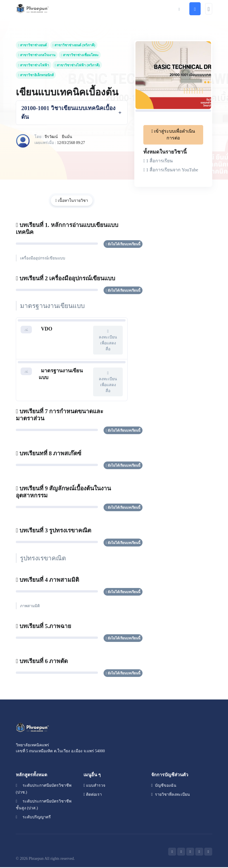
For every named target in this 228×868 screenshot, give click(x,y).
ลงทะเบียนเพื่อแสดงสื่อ (108, 340)
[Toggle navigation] (209, 9)
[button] (179, 9)
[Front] (33, 9)
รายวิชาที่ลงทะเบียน (171, 795)
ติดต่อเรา (93, 795)
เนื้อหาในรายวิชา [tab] (72, 201)
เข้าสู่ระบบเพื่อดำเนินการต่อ (173, 135)
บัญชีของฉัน (164, 786)
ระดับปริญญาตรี (33, 818)
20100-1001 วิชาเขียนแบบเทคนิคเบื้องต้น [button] (69, 113)
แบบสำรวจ (94, 786)
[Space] (33, 728)
